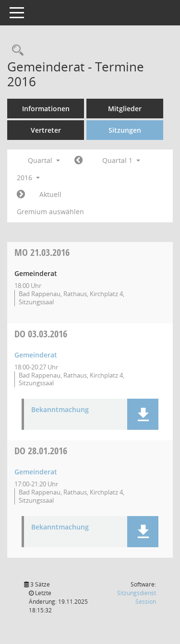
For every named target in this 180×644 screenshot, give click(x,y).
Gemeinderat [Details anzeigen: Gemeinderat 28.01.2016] (36, 472)
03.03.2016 (41, 334)
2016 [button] (28, 178)
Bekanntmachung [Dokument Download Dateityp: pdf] (60, 410)
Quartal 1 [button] (121, 160)
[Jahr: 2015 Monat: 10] (78, 161)
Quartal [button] (44, 160)
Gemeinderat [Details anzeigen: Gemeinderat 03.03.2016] (36, 355)
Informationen (46, 109)
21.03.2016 (42, 252)
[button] (143, 414)
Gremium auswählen (50, 212)
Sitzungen (125, 130)
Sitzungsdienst (137, 597)
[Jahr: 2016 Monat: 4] (21, 195)
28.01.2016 (41, 451)
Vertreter (46, 130)
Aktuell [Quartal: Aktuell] (50, 194)
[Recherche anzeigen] (15, 51)
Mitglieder (125, 109)
